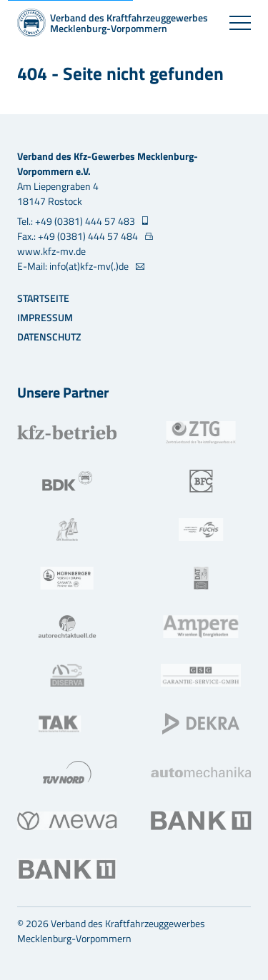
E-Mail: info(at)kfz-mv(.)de (74, 266)
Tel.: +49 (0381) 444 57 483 (77, 221)
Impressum (45, 317)
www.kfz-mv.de (51, 251)
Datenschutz (49, 337)
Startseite (43, 298)
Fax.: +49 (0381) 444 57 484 (79, 236)
